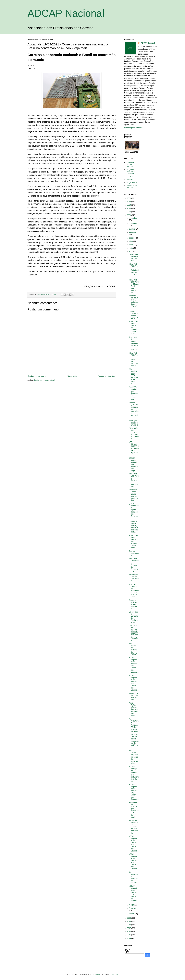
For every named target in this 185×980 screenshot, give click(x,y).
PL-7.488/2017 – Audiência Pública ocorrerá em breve (134, 725)
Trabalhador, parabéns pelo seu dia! (133, 258)
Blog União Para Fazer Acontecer (131, 172)
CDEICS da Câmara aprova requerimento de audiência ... (134, 741)
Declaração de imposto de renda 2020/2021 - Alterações (133, 633)
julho (131, 241)
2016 (129, 932)
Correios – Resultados (134, 553)
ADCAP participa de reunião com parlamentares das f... (134, 774)
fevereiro (132, 908)
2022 (129, 212)
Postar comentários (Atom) (45, 380)
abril (131, 251)
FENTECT (130, 177)
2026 (129, 198)
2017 (129, 928)
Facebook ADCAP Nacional (130, 164)
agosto (132, 238)
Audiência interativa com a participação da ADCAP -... (133, 302)
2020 (129, 918)
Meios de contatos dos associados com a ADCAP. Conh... (134, 591)
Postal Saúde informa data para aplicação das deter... (133, 709)
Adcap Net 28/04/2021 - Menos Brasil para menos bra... (134, 286)
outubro (132, 229)
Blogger (115, 974)
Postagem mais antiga (106, 376)
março (132, 905)
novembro (133, 224)
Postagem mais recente (37, 376)
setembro (133, 232)
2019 (129, 921)
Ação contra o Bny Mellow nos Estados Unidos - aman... (133, 542)
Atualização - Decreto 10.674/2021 (134, 578)
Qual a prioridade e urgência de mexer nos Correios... (134, 511)
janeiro (132, 914)
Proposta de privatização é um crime (133, 697)
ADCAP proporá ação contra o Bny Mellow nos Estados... (134, 665)
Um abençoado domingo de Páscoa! (134, 877)
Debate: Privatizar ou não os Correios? (134, 315)
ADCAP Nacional (66, 13)
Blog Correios (132, 183)
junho (131, 245)
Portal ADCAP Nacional (132, 187)
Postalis (129, 180)
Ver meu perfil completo (133, 128)
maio (131, 248)
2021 (129, 215)
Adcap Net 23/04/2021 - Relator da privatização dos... (134, 359)
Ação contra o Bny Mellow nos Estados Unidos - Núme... (133, 328)
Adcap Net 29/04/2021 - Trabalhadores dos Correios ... (134, 270)
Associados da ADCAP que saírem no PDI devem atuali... (134, 810)
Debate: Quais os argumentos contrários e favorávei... (134, 410)
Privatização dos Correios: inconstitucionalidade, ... (134, 433)
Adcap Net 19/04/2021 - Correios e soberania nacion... (134, 480)
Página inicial (72, 376)
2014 (129, 938)
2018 (129, 925)
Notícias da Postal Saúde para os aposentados (133, 495)
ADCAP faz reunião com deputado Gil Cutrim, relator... (133, 393)
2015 (129, 935)
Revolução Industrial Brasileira (133, 423)
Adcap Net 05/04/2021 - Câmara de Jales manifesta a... (134, 827)
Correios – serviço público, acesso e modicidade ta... (133, 527)
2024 (129, 205)
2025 (129, 202)
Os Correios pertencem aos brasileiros (133, 604)
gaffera (98, 974)
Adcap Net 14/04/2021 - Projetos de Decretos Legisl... (134, 565)
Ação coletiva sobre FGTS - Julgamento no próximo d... (133, 376)
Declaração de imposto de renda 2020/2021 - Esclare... (133, 343)
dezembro (133, 218)
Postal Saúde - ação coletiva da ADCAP (133, 649)
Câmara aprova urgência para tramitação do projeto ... (133, 464)
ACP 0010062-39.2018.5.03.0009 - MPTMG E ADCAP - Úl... (134, 448)
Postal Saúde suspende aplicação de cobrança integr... (133, 757)
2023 (129, 208)
